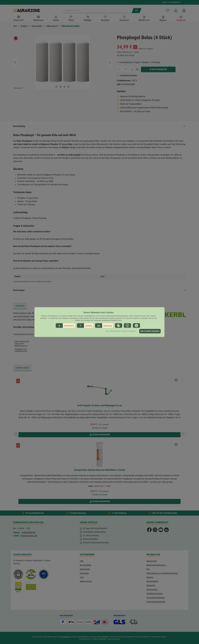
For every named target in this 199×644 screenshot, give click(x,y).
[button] (65, 325)
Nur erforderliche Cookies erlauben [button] (120, 331)
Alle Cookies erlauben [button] (150, 331)
